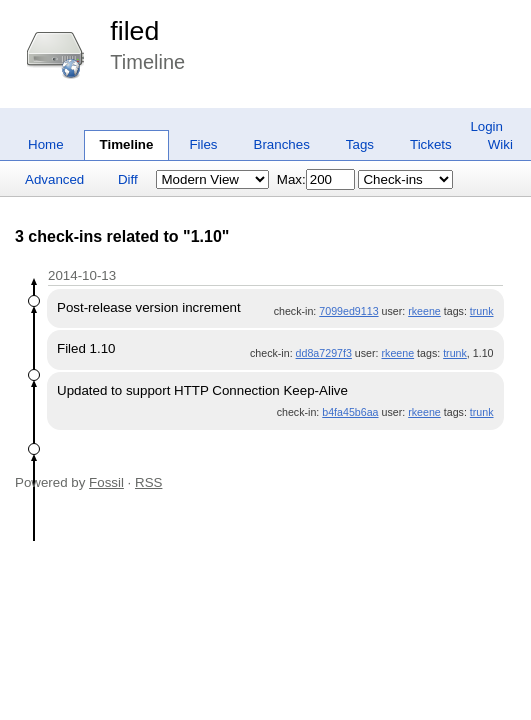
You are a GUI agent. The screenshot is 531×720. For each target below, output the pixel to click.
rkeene (424, 311)
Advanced (54, 179)
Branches (282, 144)
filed (134, 31)
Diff (128, 179)
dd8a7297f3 (324, 353)
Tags (360, 144)
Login (486, 126)
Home (46, 144)
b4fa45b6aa (350, 412)
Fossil (106, 482)
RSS (148, 482)
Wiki (500, 144)
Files (203, 144)
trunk (482, 311)
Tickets (431, 144)
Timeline (127, 144)
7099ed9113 (348, 311)
